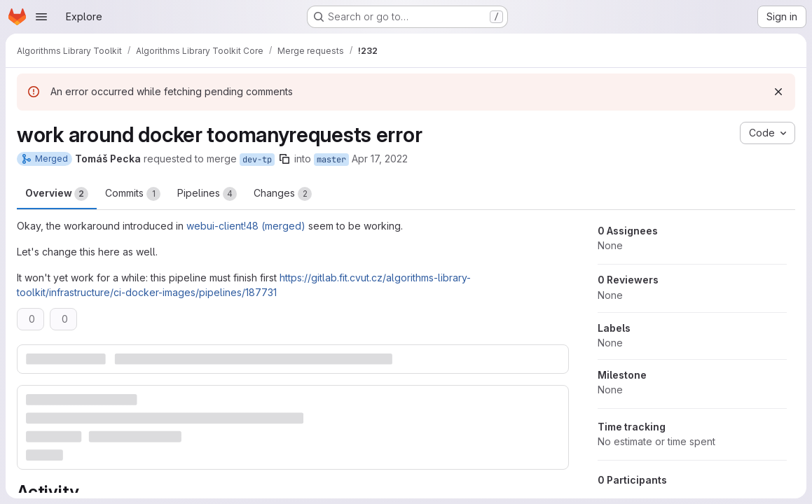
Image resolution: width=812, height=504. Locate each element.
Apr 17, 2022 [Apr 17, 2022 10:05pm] (380, 159)
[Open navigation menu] (41, 17)
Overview (57, 194)
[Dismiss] (778, 92)
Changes (283, 194)
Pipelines (207, 194)
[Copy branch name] (284, 159)
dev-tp (257, 160)
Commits (133, 194)
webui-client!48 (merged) (246, 226)
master (331, 160)
